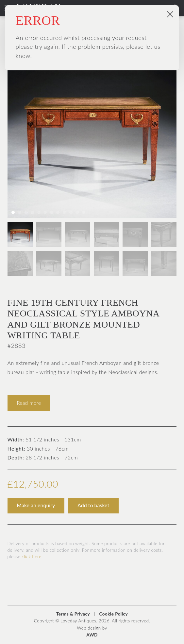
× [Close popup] (170, 14)
